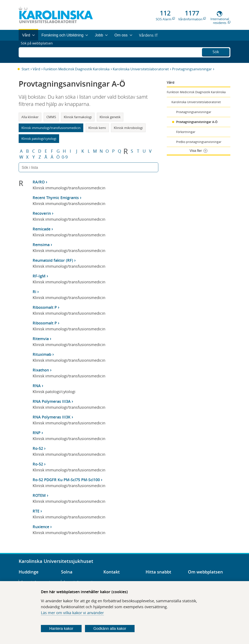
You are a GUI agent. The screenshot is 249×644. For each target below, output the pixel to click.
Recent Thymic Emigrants (56, 198)
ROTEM (39, 495)
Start (26, 69)
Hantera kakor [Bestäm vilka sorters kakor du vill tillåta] (61, 629)
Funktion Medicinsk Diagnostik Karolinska (77, 69)
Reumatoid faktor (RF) (53, 260)
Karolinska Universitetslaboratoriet (141, 69)
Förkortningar (186, 132)
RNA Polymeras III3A (52, 401)
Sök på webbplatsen (39, 52)
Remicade (42, 229)
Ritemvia (41, 339)
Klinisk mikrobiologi (128, 128)
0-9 (65, 157)
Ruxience (41, 527)
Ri (34, 292)
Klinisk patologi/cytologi (39, 138)
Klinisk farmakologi (78, 117)
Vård (36, 69)
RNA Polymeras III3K (52, 417)
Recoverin (42, 213)
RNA (37, 386)
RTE (36, 511)
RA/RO (39, 182)
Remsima (41, 245)
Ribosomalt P (45, 307)
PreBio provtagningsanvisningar (199, 142)
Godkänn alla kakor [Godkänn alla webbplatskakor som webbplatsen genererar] (110, 629)
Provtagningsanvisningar (192, 69)
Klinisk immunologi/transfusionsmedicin (51, 128)
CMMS (51, 117)
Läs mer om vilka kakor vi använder (72, 613)
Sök (216, 51)
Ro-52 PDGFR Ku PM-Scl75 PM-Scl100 (66, 480)
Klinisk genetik (110, 117)
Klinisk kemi (97, 128)
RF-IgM (39, 276)
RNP (37, 433)
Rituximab (42, 354)
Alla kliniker (30, 117)
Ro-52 (38, 448)
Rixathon (41, 370)
